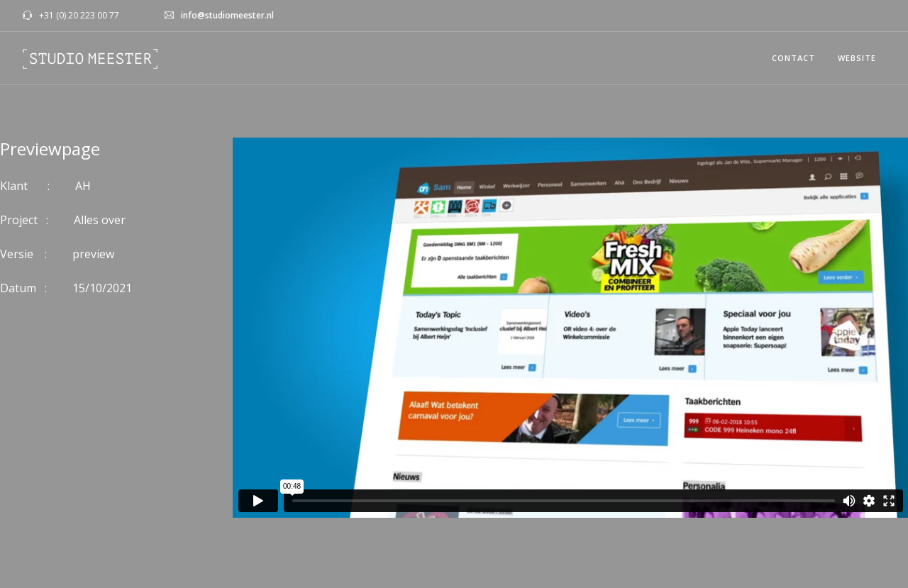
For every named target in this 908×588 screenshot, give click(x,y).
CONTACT (793, 58)
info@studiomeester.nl (227, 15)
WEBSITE (857, 58)
